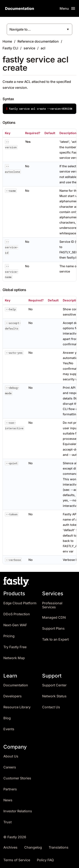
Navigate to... (20, 29)
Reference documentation (38, 41)
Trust (7, 822)
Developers (13, 696)
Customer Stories (17, 778)
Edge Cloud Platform (20, 603)
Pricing (9, 636)
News (8, 800)
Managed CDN (54, 618)
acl (43, 48)
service (29, 48)
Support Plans (53, 628)
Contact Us (51, 707)
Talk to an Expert (55, 639)
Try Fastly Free (15, 647)
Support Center (54, 685)
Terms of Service (17, 860)
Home (7, 41)
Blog (7, 718)
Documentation (16, 685)
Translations (59, 847)
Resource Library (17, 707)
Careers (10, 767)
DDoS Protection (17, 614)
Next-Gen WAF (15, 625)
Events (9, 729)
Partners (10, 789)
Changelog (33, 847)
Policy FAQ (45, 860)
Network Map (14, 658)
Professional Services (52, 605)
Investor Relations (18, 811)
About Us (11, 756)
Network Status (54, 696)
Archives (10, 847)
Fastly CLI (10, 48)
